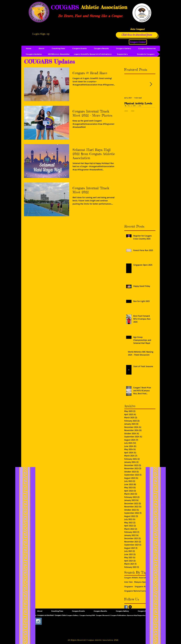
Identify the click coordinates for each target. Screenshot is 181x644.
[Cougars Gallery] (72, 615)
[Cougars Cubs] (60, 615)
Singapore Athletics (143, 586)
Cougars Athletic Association (137, 577)
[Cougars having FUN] (87, 615)
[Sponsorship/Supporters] (137, 615)
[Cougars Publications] (118, 615)
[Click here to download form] (137, 35)
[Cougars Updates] (34, 54)
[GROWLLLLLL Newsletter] (59, 54)
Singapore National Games (136, 591)
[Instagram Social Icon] (38, 621)
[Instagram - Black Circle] (130, 607)
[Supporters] (122, 54)
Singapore (129, 586)
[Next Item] (151, 84)
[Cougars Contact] (138, 42)
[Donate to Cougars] (146, 54)
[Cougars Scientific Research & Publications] (92, 54)
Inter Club (128, 582)
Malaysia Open (140, 582)
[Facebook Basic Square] (126, 607)
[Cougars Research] (103, 615)
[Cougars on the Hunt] (45, 615)
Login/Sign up (41, 34)
